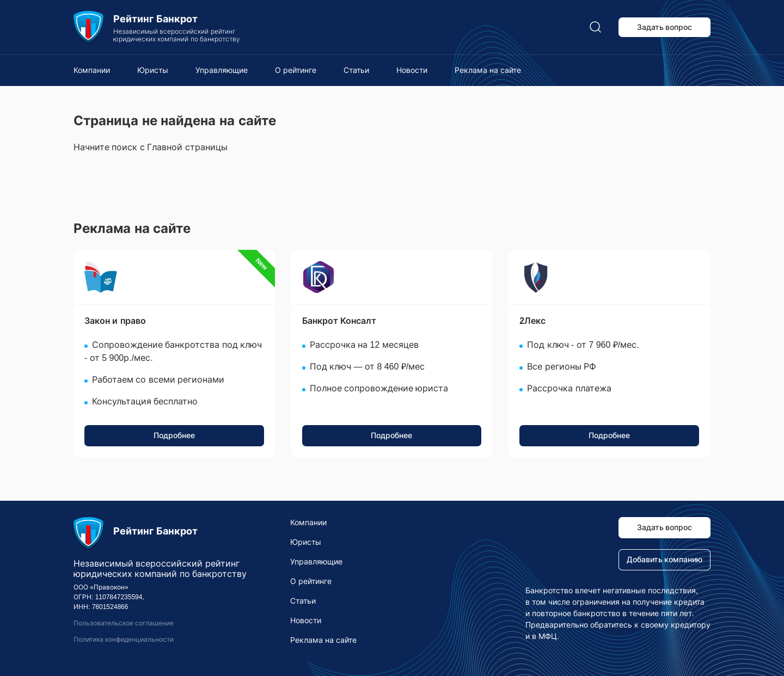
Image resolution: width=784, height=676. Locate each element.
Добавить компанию (665, 560)
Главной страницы (187, 147)
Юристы (153, 70)
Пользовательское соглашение (124, 623)
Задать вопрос (665, 27)
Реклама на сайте (488, 70)
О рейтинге (296, 70)
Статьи (356, 70)
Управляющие (222, 70)
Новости (412, 70)
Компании (92, 70)
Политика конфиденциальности (124, 640)
